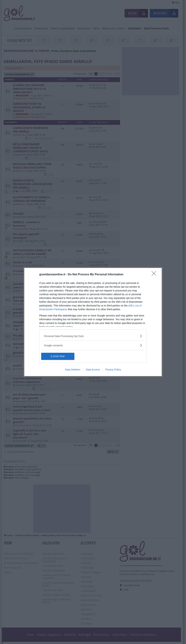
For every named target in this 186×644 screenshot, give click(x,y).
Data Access (93, 370)
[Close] (155, 275)
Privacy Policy (113, 370)
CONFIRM (58, 356)
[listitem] (93, 336)
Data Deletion (73, 370)
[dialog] (93, 322)
